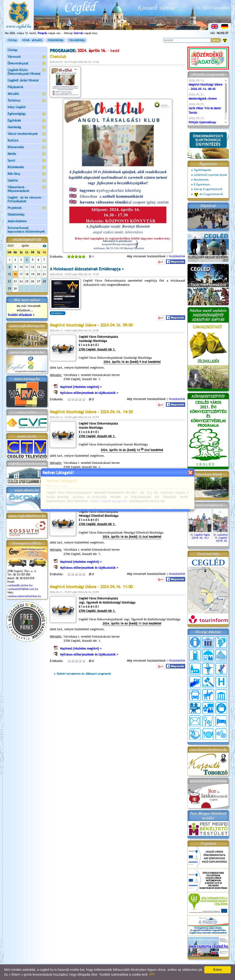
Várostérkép (77, 40)
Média (27, 154)
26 (33, 281)
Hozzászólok (177, 256)
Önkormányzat (27, 64)
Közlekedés (27, 167)
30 (15, 288)
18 (27, 274)
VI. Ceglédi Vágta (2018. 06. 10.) (200, 535)
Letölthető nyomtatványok (210, 175)
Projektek (27, 208)
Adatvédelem (17, 221)
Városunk (27, 57)
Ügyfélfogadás (203, 170)
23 (15, 281)
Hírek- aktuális (32, 40)
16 (15, 274)
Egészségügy (27, 114)
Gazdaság (27, 127)
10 (21, 267)
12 (33, 267)
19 (33, 274)
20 (39, 274)
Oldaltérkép (55, 40)
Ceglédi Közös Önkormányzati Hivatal (27, 72)
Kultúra (27, 141)
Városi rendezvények (27, 134)
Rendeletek (201, 180)
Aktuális (27, 94)
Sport (27, 161)
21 (44, 274)
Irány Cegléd (17, 107)
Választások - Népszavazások (27, 189)
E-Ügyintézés (202, 185)
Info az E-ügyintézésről (208, 189)
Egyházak (27, 121)
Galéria (27, 181)
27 (39, 281)
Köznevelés (27, 147)
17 (21, 274)
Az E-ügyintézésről (208, 194)
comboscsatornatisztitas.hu (24, 596)
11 (27, 267)
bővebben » (58, 313)
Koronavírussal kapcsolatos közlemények (26, 230)
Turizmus (27, 101)
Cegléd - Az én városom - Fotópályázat (25, 199)
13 (39, 267)
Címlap (12, 40)
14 (44, 267)
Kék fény (27, 174)
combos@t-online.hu (20, 585)
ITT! (152, 974)
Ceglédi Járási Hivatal (23, 80)
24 (21, 281)
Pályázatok (15, 87)
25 (27, 281)
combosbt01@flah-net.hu (23, 589)
